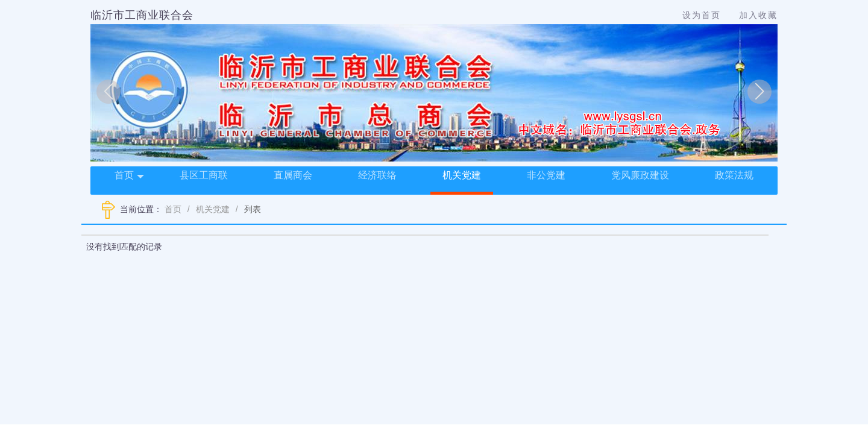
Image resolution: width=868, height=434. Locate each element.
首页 (129, 176)
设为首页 (702, 15)
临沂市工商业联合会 (142, 15)
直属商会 (293, 175)
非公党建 (546, 175)
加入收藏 (758, 15)
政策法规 (734, 175)
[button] (108, 92)
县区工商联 (204, 175)
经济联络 (377, 175)
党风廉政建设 (640, 175)
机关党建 (462, 175)
